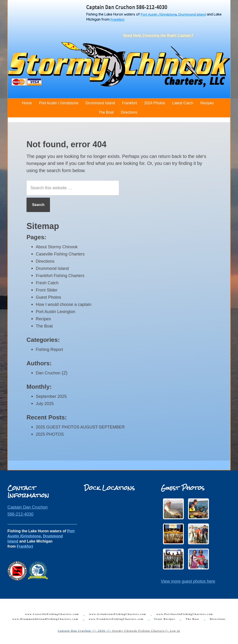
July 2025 (46, 400)
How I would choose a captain (67, 302)
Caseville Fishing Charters (63, 253)
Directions (129, 112)
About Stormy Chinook (59, 246)
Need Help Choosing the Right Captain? (158, 36)
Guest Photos (50, 295)
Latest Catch (183, 103)
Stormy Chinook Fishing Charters (138, 626)
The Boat (106, 112)
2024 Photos (155, 103)
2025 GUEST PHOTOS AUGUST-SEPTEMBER (85, 423)
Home (27, 103)
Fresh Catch (48, 281)
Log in (175, 626)
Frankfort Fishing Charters (63, 274)
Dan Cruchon (50, 369)
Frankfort (118, 19)
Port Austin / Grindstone (59, 103)
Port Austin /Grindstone (160, 14)
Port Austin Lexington (58, 309)
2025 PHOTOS (51, 430)
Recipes (207, 103)
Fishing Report (51, 346)
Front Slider (48, 288)
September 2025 (53, 393)
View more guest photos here (188, 577)
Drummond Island (195, 14)
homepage (38, 163)
